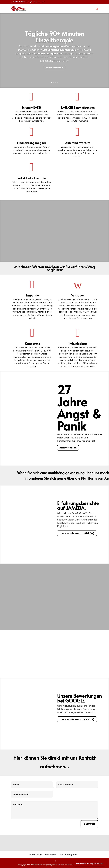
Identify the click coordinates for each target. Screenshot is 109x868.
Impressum (51, 855)
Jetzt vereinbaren (55, 612)
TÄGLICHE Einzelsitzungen (78, 107)
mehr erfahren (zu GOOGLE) (77, 720)
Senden (89, 824)
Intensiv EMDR (32, 107)
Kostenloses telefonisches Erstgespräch (55, 585)
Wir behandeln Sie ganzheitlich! (54, 217)
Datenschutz (36, 855)
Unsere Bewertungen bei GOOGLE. (79, 698)
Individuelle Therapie (32, 178)
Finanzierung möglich (32, 143)
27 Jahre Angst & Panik (79, 408)
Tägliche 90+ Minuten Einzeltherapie (55, 37)
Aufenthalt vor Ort (78, 143)
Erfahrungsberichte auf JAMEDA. (78, 506)
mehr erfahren (54, 68)
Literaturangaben (68, 855)
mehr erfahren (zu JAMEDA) (77, 534)
